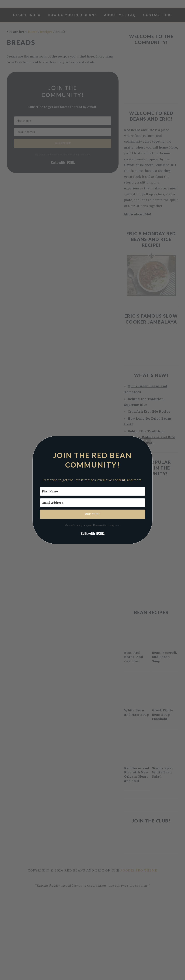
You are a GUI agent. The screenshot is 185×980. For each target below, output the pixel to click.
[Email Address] (92, 503)
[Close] (147, 441)
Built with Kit (93, 534)
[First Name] (92, 491)
